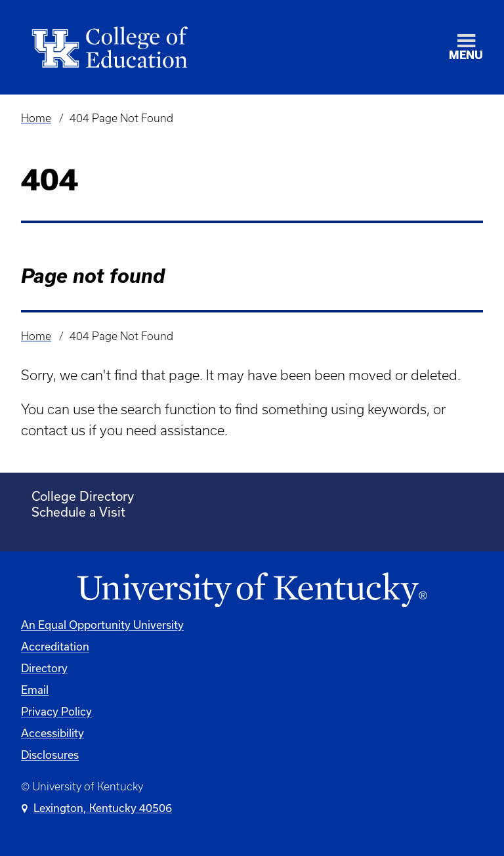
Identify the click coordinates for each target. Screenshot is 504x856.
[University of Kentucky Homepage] (252, 590)
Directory (44, 668)
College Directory (83, 496)
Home (36, 118)
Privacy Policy (56, 711)
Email (35, 690)
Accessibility (52, 733)
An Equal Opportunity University (102, 625)
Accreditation (55, 646)
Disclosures (50, 755)
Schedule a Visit (78, 512)
